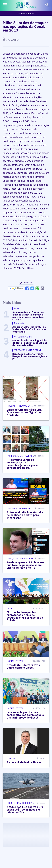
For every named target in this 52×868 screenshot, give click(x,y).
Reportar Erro (26, 283)
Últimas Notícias (26, 13)
